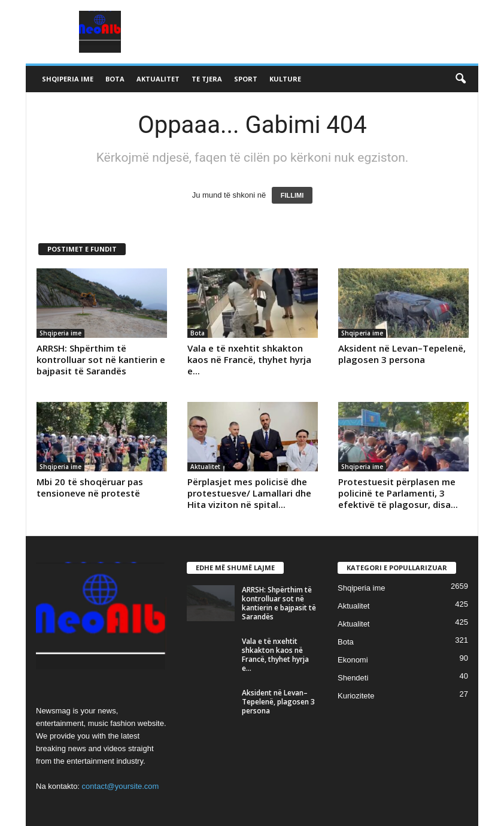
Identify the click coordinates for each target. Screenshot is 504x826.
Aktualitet (158, 79)
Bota (115, 79)
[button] (460, 79)
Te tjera (207, 79)
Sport (246, 79)
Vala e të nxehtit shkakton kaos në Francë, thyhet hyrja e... (249, 359)
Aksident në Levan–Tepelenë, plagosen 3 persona (402, 354)
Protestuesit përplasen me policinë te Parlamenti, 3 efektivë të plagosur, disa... (398, 493)
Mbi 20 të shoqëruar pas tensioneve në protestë (90, 487)
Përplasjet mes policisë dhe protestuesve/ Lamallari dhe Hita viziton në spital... (249, 493)
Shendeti (353, 678)
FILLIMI (292, 195)
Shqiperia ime (68, 79)
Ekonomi (353, 660)
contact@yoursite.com (121, 786)
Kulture (285, 79)
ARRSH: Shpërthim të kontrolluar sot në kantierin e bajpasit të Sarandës (101, 359)
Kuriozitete (356, 696)
